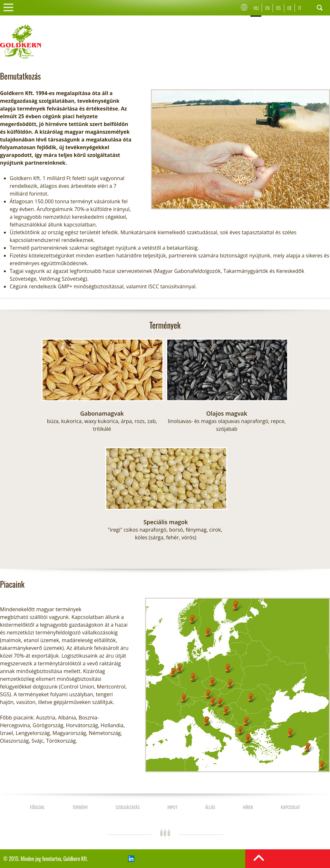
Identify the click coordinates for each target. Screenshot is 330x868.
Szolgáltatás (128, 807)
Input (172, 807)
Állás (210, 807)
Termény (80, 807)
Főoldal (37, 807)
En (267, 8)
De (290, 8)
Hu (256, 8)
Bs (278, 8)
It (300, 8)
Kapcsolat (290, 807)
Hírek (248, 807)
